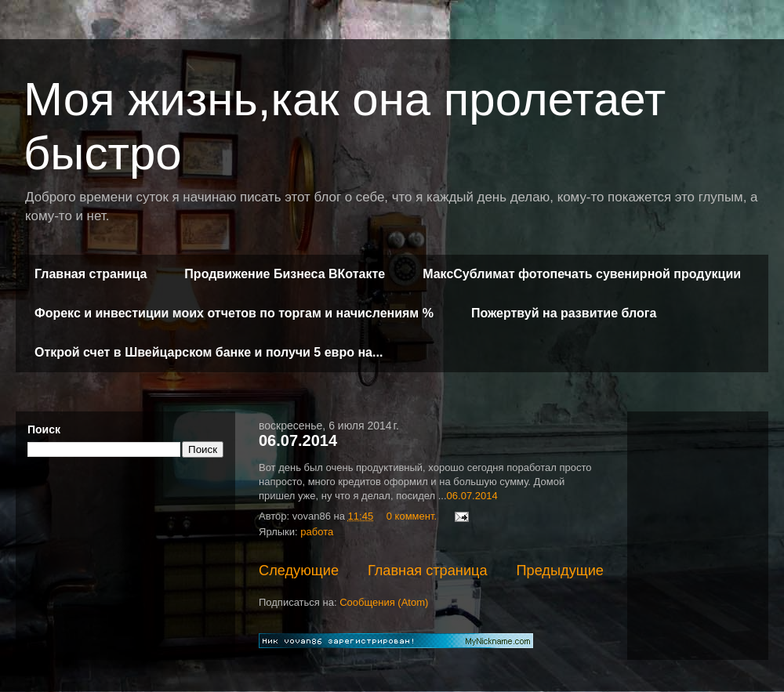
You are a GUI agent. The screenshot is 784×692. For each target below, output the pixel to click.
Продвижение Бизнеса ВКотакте (285, 274)
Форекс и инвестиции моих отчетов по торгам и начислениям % (234, 313)
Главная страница (91, 274)
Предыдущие (560, 571)
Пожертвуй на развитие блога (564, 313)
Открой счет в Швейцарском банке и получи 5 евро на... (209, 352)
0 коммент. (412, 516)
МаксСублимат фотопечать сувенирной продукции (582, 274)
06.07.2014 (298, 440)
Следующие (299, 571)
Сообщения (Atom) (384, 602)
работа (317, 532)
